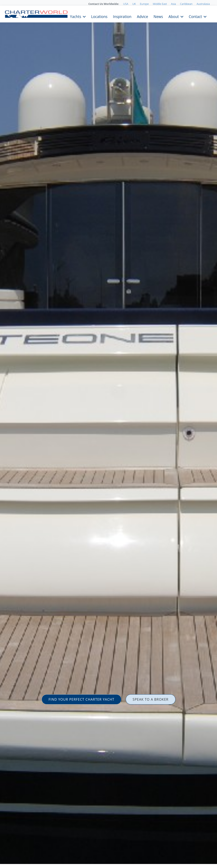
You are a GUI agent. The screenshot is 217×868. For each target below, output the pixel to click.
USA (126, 4)
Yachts (76, 16)
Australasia (203, 4)
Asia (173, 4)
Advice (143, 16)
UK (134, 4)
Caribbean (186, 4)
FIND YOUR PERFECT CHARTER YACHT (81, 699)
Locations (99, 16)
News (158, 16)
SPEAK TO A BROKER (151, 699)
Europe (144, 4)
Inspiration (122, 16)
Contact (195, 16)
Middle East (160, 4)
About (174, 16)
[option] (108, 434)
